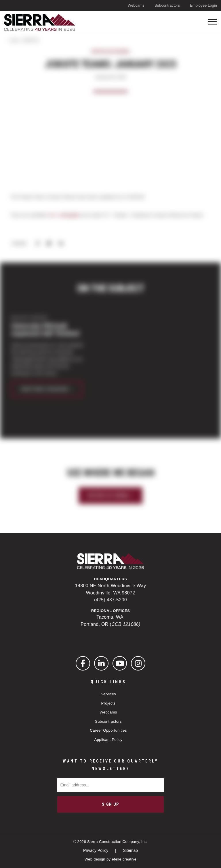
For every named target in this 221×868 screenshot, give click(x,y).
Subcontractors (167, 5)
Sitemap (130, 850)
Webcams (136, 5)
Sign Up (110, 804)
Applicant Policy (108, 740)
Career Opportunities (108, 730)
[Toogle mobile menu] (213, 22)
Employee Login (203, 5)
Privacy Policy (96, 850)
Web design (95, 859)
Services (108, 694)
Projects (108, 703)
